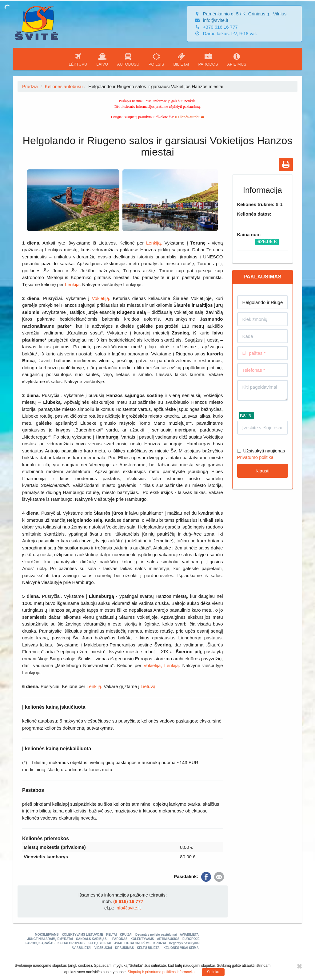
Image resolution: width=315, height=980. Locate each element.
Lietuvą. (149, 686)
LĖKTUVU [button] (78, 60)
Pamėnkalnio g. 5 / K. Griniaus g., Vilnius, (245, 14)
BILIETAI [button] (181, 60)
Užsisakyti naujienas (261, 451)
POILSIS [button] (156, 60)
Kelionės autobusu (64, 86)
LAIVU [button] (102, 60)
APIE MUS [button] (237, 60)
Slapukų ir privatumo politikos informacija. (162, 972)
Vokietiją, (153, 665)
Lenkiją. (154, 243)
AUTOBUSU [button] (128, 60)
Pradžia (30, 86)
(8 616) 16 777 (128, 901)
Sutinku (213, 972)
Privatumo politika (255, 457)
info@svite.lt (216, 20)
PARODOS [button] (208, 60)
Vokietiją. (101, 298)
